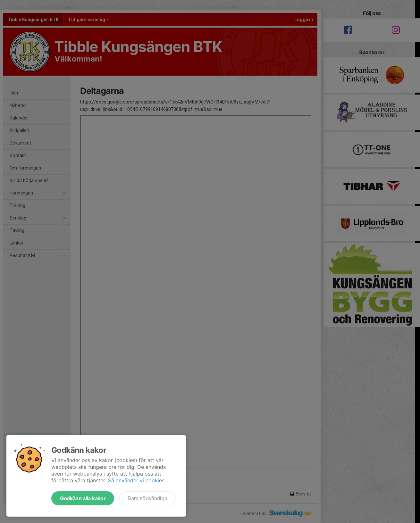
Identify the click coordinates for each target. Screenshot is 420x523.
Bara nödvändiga (147, 498)
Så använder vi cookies (136, 480)
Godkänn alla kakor (83, 498)
